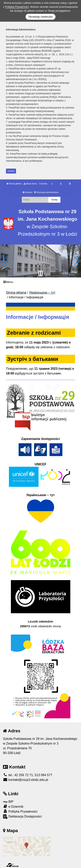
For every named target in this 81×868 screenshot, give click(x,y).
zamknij (11, 171)
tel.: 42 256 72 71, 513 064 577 (28, 775)
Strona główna (14, 184)
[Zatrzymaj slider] (41, 273)
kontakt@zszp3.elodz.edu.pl (26, 780)
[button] (5, 261)
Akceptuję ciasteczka (40, 17)
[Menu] (40, 282)
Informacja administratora (46, 192)
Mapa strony (30, 184)
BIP (8, 802)
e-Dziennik (13, 806)
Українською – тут (42, 293)
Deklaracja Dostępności (22, 817)
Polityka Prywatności (20, 811)
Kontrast (27, 192)
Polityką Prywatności (17, 7)
